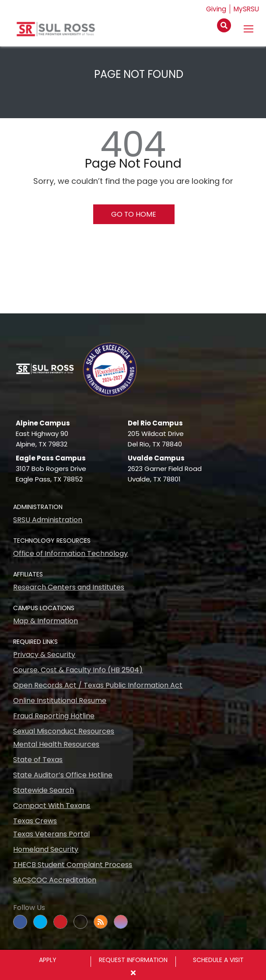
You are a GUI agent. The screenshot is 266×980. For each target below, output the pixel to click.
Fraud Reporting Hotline (54, 716)
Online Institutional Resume (60, 701)
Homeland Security (46, 849)
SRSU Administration (48, 520)
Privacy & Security (44, 655)
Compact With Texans (52, 806)
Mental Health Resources (56, 744)
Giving (214, 9)
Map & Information (45, 621)
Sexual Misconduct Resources (64, 731)
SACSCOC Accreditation (55, 880)
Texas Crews (35, 821)
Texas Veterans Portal (51, 834)
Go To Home (134, 214)
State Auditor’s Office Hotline (63, 775)
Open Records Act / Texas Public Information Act (98, 685)
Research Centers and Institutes (69, 587)
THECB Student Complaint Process (73, 865)
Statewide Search (44, 790)
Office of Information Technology (70, 553)
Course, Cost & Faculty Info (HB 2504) (78, 670)
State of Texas (38, 760)
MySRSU (246, 9)
